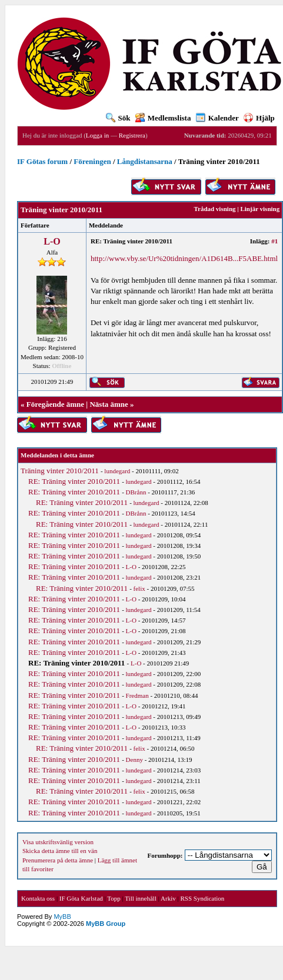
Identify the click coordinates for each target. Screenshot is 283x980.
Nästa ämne (109, 404)
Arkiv (168, 898)
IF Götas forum (42, 161)
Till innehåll (141, 898)
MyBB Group (106, 924)
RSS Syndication (202, 898)
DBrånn (136, 492)
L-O (52, 241)
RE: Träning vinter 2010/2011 (74, 481)
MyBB (62, 917)
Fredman (137, 695)
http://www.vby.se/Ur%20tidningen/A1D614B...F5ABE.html (184, 258)
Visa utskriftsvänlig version (58, 842)
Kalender (217, 118)
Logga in (97, 135)
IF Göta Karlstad (81, 898)
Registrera (132, 135)
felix (139, 588)
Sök (118, 118)
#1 (274, 241)
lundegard (117, 471)
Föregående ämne (55, 404)
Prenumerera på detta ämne (58, 860)
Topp (114, 898)
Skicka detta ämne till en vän (60, 851)
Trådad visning (214, 209)
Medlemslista (163, 118)
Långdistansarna (145, 161)
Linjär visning (260, 209)
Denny (134, 760)
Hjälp (259, 118)
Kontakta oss (38, 898)
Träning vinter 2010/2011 (60, 471)
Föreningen (92, 161)
